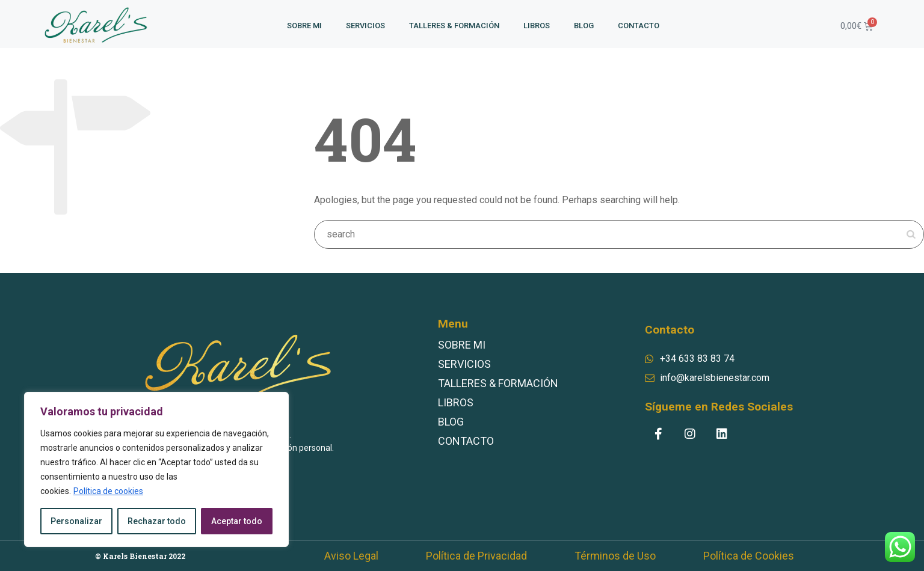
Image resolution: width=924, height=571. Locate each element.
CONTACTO (639, 26)
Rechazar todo (157, 521)
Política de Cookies (749, 556)
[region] (156, 469)
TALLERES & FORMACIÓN (454, 26)
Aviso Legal (351, 556)
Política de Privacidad (476, 556)
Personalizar (76, 521)
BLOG (584, 26)
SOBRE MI (304, 26)
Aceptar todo (237, 521)
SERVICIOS (365, 26)
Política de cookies (108, 491)
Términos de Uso (615, 556)
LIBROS (537, 26)
